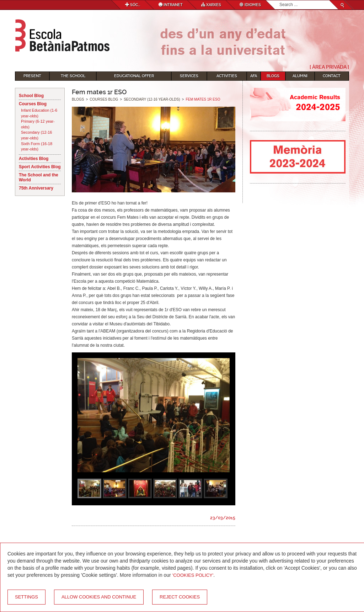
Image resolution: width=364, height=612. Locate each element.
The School (73, 76)
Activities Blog (34, 159)
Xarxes (211, 5)
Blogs (273, 76)
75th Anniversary (36, 188)
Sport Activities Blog (40, 167)
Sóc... (133, 5)
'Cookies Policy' (193, 575)
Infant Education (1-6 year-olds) (39, 113)
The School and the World (39, 177)
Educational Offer (134, 76)
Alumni (300, 76)
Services (189, 76)
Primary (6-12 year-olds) (38, 124)
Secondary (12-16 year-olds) (36, 135)
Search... (280, 1)
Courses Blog (33, 104)
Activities (227, 76)
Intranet (171, 5)
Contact (332, 76)
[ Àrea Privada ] (329, 67)
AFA (254, 76)
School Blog (31, 96)
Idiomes (250, 5)
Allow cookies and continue (99, 597)
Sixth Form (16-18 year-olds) (37, 147)
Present (32, 76)
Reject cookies (180, 597)
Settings (26, 597)
